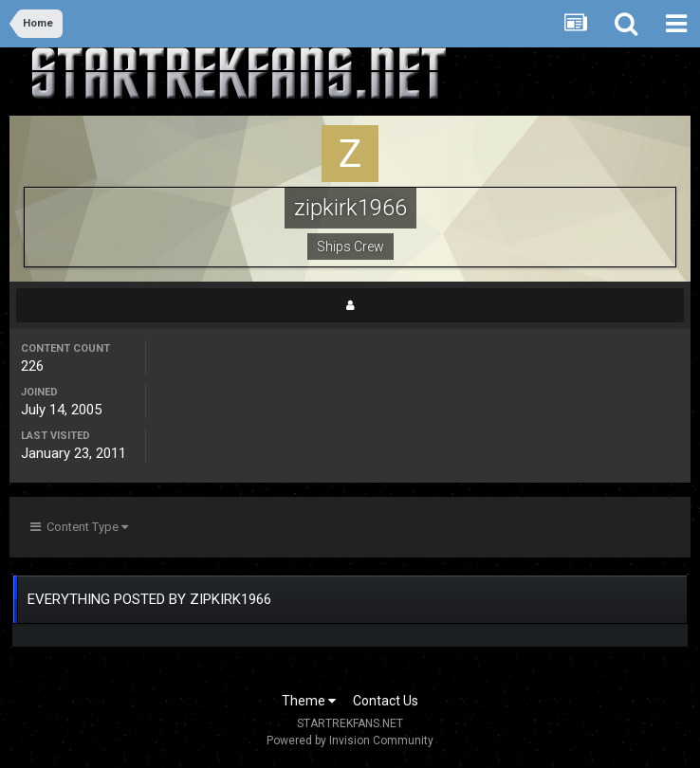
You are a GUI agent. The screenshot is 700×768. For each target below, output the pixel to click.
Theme (309, 701)
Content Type (79, 527)
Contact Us (386, 701)
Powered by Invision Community (350, 741)
